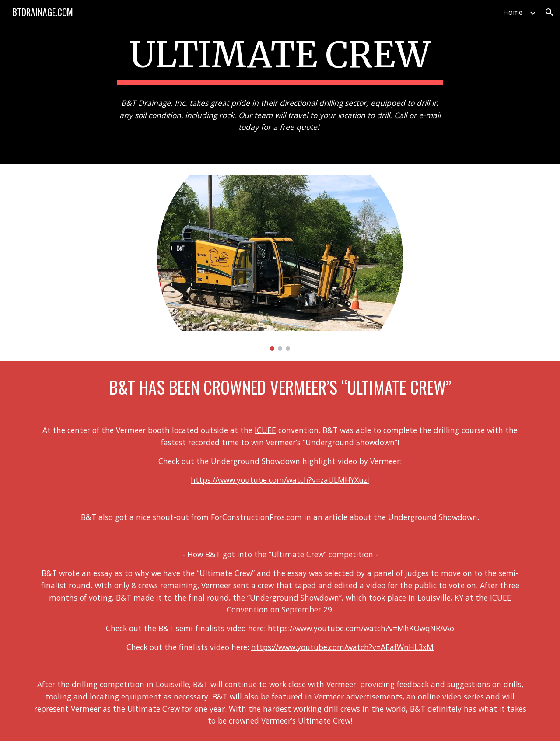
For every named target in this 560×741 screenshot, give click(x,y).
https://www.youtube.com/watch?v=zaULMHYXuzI (280, 480)
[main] (280, 58)
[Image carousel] (280, 263)
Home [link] (513, 12)
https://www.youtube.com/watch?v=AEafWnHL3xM (342, 647)
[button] (549, 12)
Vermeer (216, 585)
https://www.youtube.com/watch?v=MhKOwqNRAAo (361, 628)
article (336, 517)
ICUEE (265, 430)
